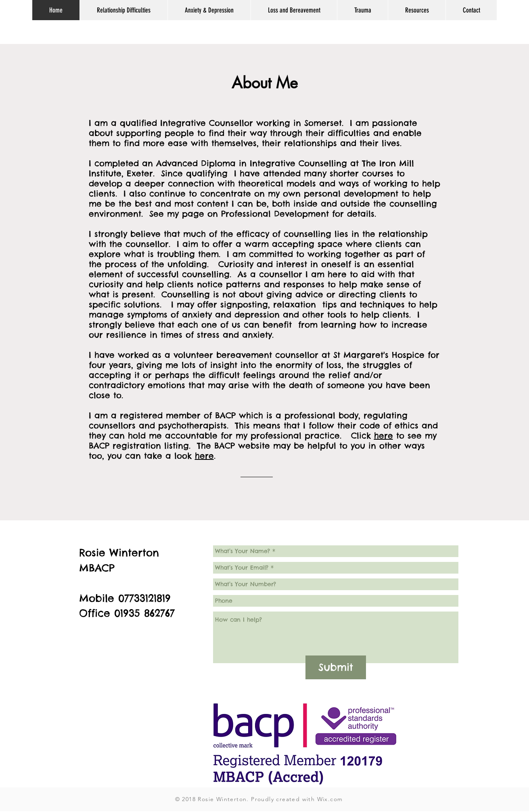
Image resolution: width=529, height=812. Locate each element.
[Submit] (336, 667)
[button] (123, 10)
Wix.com (330, 799)
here (384, 435)
